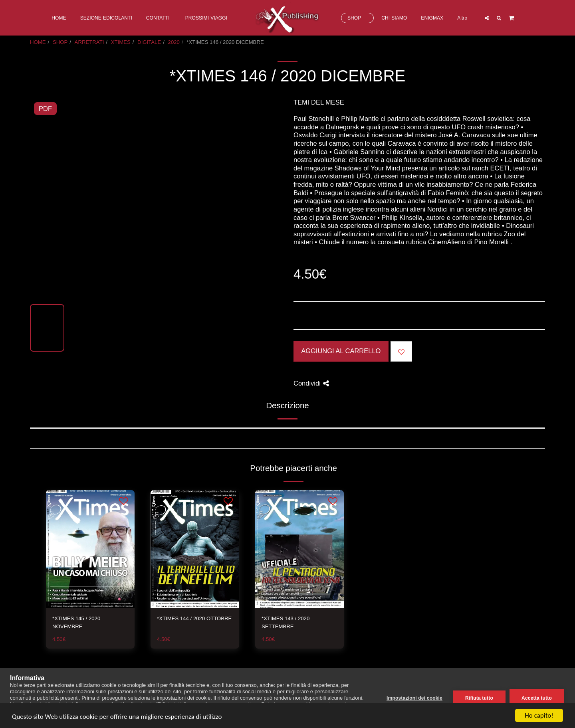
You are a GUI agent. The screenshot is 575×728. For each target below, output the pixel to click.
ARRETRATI (89, 42)
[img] (90, 549)
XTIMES (121, 42)
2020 (174, 42)
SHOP (60, 42)
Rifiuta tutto (479, 698)
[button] (486, 18)
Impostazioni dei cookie (414, 698)
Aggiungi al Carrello (341, 351)
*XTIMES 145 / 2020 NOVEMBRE (76, 622)
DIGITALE (149, 42)
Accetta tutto (537, 698)
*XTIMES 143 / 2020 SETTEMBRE (286, 622)
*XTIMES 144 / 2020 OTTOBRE (194, 618)
